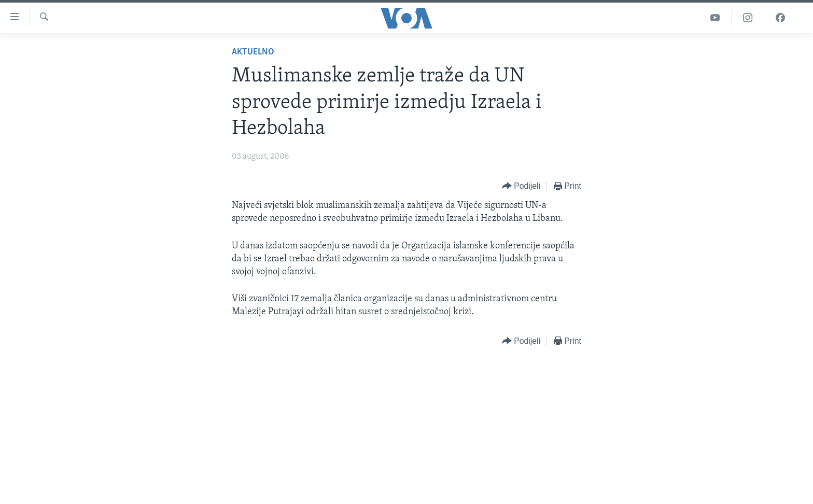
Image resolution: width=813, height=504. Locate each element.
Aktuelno (253, 52)
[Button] (521, 186)
